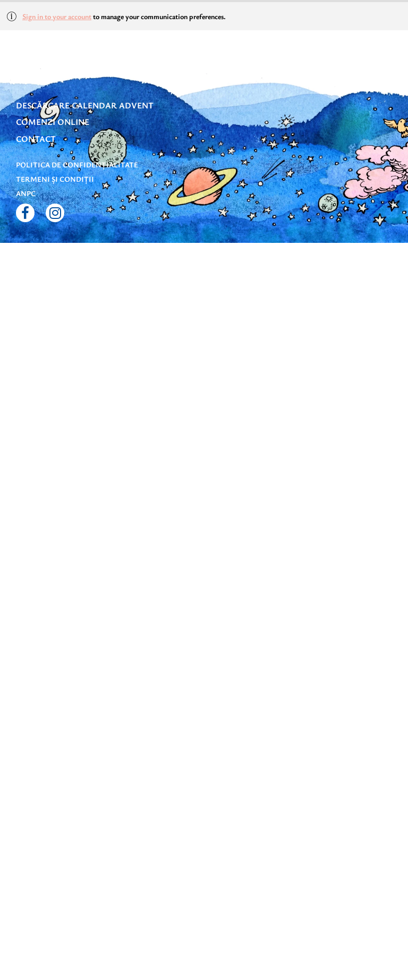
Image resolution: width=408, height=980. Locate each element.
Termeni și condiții (55, 179)
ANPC (26, 193)
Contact (36, 139)
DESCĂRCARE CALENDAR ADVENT (85, 105)
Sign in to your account (57, 16)
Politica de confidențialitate (77, 164)
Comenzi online (53, 122)
